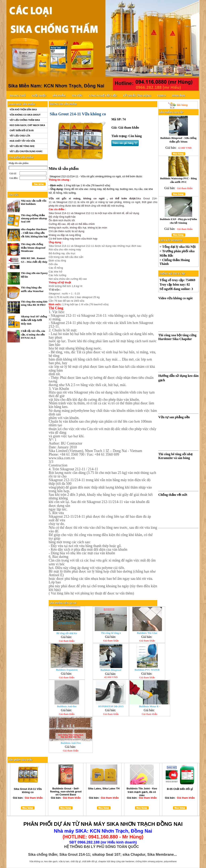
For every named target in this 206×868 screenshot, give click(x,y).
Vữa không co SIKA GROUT (25, 115)
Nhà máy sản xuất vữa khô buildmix (34, 202)
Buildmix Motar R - (150, 706)
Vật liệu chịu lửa (20, 136)
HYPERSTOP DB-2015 (111, 706)
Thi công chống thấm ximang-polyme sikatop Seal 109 (34, 218)
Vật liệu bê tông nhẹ (22, 146)
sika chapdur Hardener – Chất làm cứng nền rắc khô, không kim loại (34, 233)
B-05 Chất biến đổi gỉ (180, 789)
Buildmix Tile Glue (147, 633)
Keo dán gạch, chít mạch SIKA (27, 125)
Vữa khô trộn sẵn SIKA (23, 110)
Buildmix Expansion (67, 670)
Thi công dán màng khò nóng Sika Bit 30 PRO (34, 303)
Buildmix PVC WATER (147, 670)
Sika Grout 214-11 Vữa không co (28, 791)
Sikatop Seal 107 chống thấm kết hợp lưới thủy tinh (34, 320)
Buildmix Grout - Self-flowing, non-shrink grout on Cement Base (66, 792)
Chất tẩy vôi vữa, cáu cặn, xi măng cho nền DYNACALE (33, 334)
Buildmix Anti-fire (67, 706)
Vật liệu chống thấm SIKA (25, 120)
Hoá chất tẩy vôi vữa (22, 141)
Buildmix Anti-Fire (71, 743)
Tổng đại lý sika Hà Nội (179, 247)
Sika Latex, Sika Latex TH (104, 789)
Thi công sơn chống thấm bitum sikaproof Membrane (33, 247)
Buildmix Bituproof (111, 670)
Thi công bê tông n (111, 633)
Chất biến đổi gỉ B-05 (22, 130)
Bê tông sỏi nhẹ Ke (67, 633)
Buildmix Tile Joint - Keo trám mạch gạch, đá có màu (142, 792)
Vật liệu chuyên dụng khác (26, 151)
